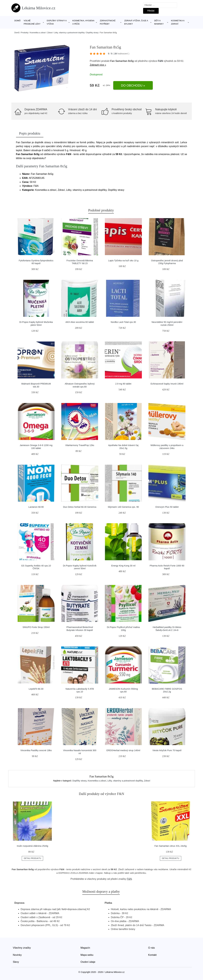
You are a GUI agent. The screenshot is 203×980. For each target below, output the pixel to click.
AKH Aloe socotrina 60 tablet (80, 322)
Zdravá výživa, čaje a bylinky (136, 22)
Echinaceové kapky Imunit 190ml (167, 384)
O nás (152, 948)
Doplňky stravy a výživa (57, 22)
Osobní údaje (88, 962)
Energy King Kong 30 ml (123, 566)
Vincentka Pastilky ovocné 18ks (36, 750)
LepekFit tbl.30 (36, 689)
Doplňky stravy (92, 33)
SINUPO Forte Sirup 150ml (36, 627)
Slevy (16, 962)
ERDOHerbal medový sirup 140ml (123, 750)
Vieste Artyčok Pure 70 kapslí (167, 750)
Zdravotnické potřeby (108, 22)
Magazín (85, 948)
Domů (18, 21)
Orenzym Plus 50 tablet (167, 507)
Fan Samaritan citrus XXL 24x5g (171, 846)
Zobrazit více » (98, 65)
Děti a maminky (159, 22)
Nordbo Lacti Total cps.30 (123, 322)
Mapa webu (87, 955)
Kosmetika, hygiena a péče (83, 22)
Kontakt (152, 955)
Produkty (25, 33)
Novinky (17, 955)
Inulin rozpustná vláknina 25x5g (33, 846)
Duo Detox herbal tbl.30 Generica (80, 507)
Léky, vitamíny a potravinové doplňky (69, 33)
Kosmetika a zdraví (178, 22)
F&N (160, 61)
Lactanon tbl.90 (36, 507)
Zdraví (50, 33)
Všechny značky (22, 948)
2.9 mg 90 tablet (123, 384)
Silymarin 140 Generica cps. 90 (123, 507)
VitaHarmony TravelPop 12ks (80, 445)
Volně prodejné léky (32, 22)
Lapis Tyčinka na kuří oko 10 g (123, 261)
